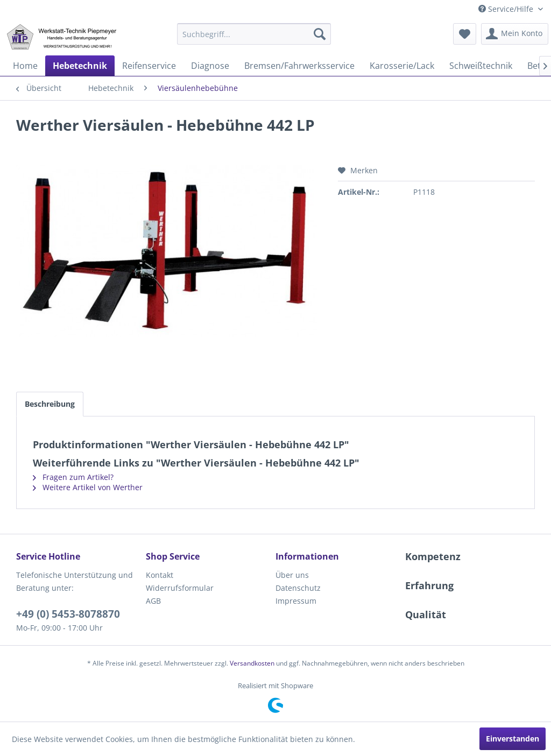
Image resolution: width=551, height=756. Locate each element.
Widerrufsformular (180, 588)
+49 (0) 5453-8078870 (68, 614)
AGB (153, 601)
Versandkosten (252, 663)
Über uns (292, 575)
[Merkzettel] (465, 34)
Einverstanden (513, 739)
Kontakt (160, 575)
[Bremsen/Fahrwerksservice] (299, 66)
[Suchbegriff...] (254, 34)
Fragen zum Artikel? (73, 477)
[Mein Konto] (515, 34)
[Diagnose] (210, 66)
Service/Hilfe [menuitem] (507, 9)
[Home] (25, 66)
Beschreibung (50, 404)
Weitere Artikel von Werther (88, 487)
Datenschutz (298, 588)
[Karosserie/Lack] (402, 66)
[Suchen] (320, 34)
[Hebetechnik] (80, 66)
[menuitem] (254, 34)
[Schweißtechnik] (481, 66)
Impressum (296, 601)
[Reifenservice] (149, 66)
